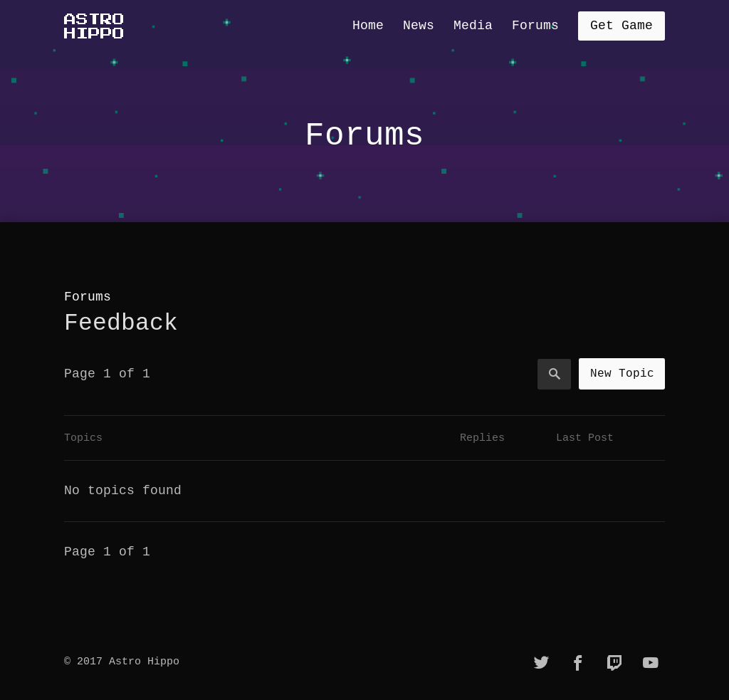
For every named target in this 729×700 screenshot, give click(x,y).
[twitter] (542, 663)
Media (473, 26)
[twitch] (614, 663)
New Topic (622, 373)
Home (368, 26)
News (419, 26)
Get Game (622, 26)
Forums (535, 26)
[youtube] (651, 663)
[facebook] (578, 663)
